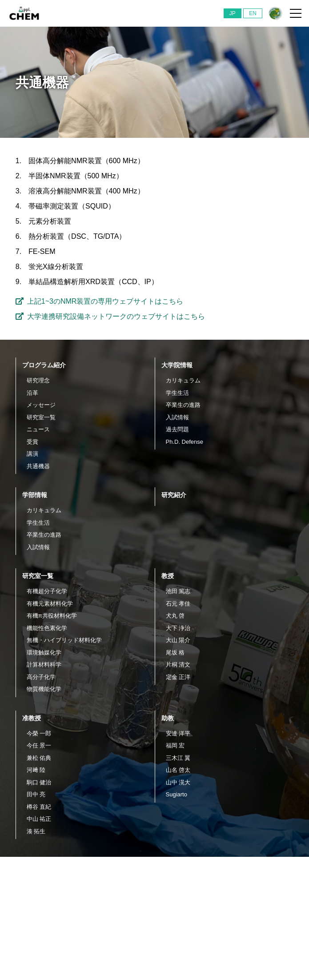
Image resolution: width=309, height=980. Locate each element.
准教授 (32, 718)
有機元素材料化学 (50, 604)
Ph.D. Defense (185, 442)
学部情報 (35, 495)
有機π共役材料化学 (52, 616)
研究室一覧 (41, 417)
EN (253, 13)
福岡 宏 (175, 745)
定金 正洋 (178, 677)
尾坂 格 (175, 653)
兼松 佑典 (39, 758)
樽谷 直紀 (39, 807)
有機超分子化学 (47, 591)
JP (233, 13)
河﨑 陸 (36, 770)
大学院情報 (177, 365)
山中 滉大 (178, 782)
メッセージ (41, 405)
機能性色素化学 (47, 628)
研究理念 (38, 380)
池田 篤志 (178, 591)
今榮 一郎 (39, 733)
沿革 (32, 393)
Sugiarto (177, 794)
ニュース (38, 429)
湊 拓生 (36, 831)
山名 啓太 (178, 770)
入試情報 (177, 417)
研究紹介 (174, 495)
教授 (168, 576)
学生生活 (177, 393)
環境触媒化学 (44, 653)
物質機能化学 (44, 689)
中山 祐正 (39, 819)
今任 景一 (39, 745)
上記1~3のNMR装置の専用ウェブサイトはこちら (100, 301)
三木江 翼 (178, 758)
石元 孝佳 (178, 604)
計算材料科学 (44, 665)
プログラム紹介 (44, 365)
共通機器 (38, 466)
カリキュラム (183, 380)
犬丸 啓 (175, 616)
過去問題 (177, 429)
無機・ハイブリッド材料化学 (64, 640)
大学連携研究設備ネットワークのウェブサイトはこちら (110, 316)
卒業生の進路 (183, 405)
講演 (32, 454)
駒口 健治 (39, 782)
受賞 (32, 442)
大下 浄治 (178, 628)
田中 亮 (36, 794)
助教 (168, 718)
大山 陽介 (178, 640)
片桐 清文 (178, 665)
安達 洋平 (178, 733)
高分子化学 (41, 677)
